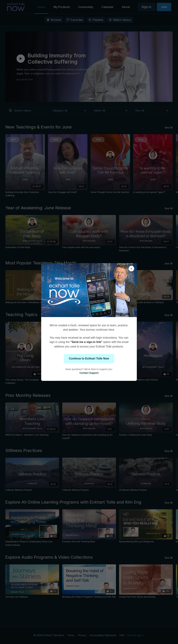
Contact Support (89, 373)
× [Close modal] (131, 269)
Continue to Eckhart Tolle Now (89, 359)
